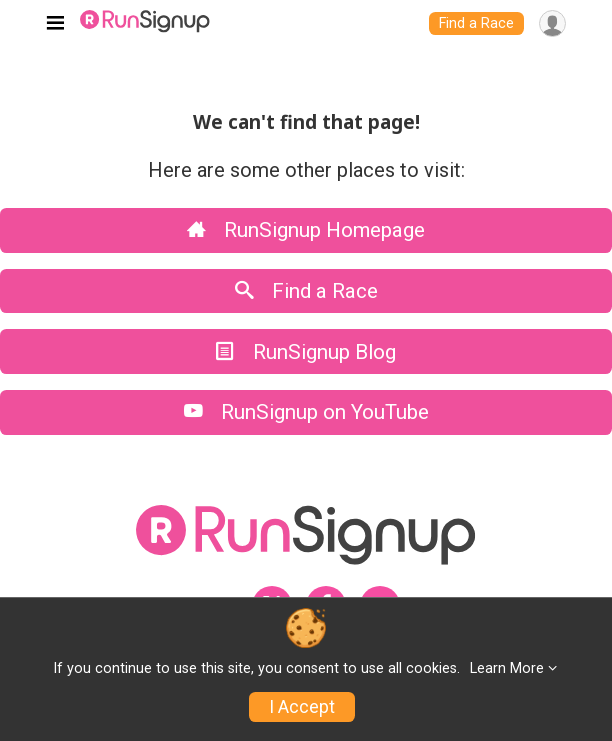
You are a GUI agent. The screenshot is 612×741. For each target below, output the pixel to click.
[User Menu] (552, 23)
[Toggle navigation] (55, 24)
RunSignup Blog (306, 352)
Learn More (507, 668)
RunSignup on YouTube (306, 412)
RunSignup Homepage (306, 230)
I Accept (302, 707)
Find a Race (476, 23)
